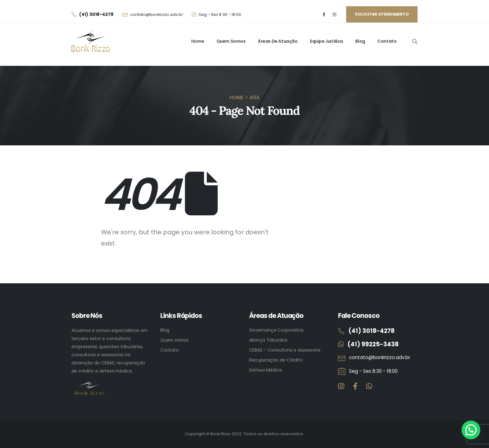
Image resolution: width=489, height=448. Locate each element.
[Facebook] (324, 15)
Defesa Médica (266, 370)
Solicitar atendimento (382, 14)
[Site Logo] (91, 41)
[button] (415, 41)
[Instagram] (334, 15)
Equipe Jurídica (327, 41)
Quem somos (174, 340)
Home (198, 41)
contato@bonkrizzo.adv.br (157, 15)
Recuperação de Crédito (276, 360)
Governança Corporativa (276, 330)
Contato (387, 41)
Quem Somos (231, 41)
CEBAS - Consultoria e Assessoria (285, 350)
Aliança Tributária (268, 340)
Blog (360, 41)
